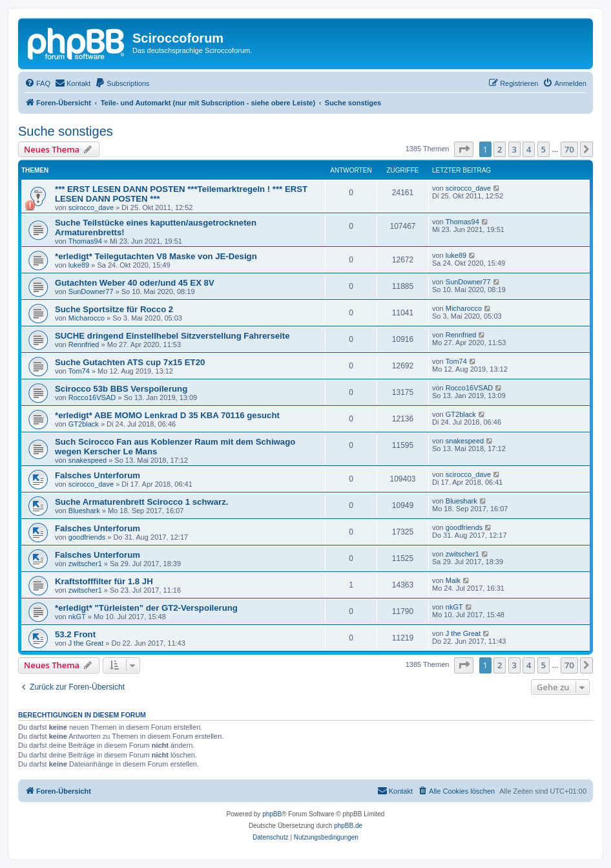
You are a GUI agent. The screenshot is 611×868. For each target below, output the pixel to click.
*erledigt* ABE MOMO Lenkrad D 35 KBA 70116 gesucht (167, 415)
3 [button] (514, 149)
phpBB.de (348, 826)
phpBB (272, 814)
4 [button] (529, 149)
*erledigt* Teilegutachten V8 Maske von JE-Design (156, 256)
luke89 (79, 265)
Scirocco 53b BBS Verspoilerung (121, 389)
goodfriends (87, 537)
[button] (464, 149)
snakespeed (88, 460)
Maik (453, 580)
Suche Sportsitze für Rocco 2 (114, 309)
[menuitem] (37, 83)
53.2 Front (75, 634)
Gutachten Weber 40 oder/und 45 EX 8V (135, 283)
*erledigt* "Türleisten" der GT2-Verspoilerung (146, 608)
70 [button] (569, 149)
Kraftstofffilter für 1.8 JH (104, 581)
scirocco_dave (91, 207)
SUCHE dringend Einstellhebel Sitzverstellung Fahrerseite (172, 336)
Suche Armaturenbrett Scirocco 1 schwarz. (141, 502)
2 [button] (500, 149)
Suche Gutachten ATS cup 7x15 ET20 (130, 362)
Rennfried (84, 344)
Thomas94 (85, 241)
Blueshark (84, 511)
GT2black (84, 424)
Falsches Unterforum (98, 475)
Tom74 (79, 371)
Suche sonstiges (66, 131)
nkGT (77, 617)
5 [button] (544, 149)
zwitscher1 (85, 564)
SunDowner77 (91, 291)
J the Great (86, 643)
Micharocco (87, 318)
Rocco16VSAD (92, 397)
